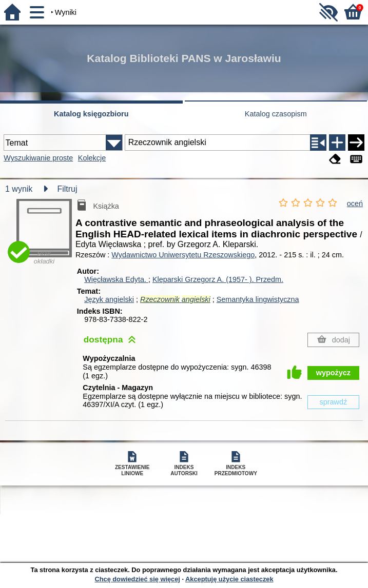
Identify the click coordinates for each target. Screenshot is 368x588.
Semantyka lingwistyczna (258, 299)
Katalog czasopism (276, 114)
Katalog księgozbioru (91, 114)
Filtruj (67, 189)
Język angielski (109, 299)
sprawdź (334, 402)
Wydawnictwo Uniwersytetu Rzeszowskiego (183, 255)
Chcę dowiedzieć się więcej (137, 579)
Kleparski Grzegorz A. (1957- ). (218, 279)
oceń (355, 204)
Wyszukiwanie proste (38, 158)
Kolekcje (92, 158)
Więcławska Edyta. (116, 279)
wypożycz (333, 373)
